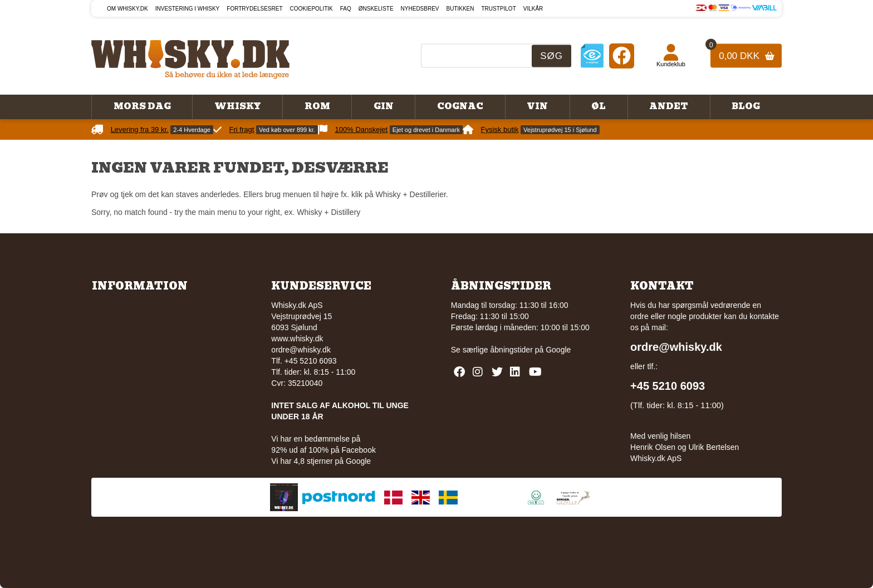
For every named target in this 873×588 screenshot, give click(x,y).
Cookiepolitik (312, 9)
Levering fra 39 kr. (140, 129)
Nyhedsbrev (420, 9)
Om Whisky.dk (127, 9)
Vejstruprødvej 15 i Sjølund (560, 130)
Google (558, 350)
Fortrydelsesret (254, 9)
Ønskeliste (376, 9)
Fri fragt (242, 129)
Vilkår (533, 9)
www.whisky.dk (297, 339)
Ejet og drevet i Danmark (426, 130)
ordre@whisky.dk (301, 350)
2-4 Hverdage (192, 130)
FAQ (346, 9)
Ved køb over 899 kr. (287, 130)
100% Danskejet (362, 129)
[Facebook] (622, 55)
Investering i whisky (188, 9)
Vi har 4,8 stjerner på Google (321, 461)
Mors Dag (142, 106)
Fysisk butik (500, 129)
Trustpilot (499, 9)
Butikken (460, 9)
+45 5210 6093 (668, 386)
